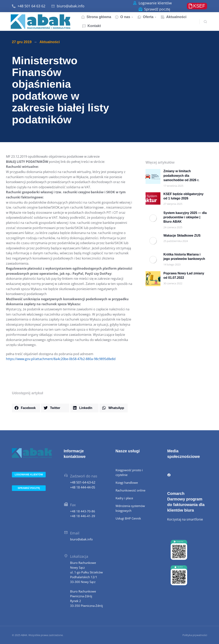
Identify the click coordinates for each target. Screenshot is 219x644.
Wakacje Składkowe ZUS (182, 236)
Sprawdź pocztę (157, 9)
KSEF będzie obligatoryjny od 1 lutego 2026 (183, 196)
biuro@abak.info (71, 6)
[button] (26, 408)
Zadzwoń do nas (84, 476)
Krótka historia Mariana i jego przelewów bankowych (184, 257)
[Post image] (153, 176)
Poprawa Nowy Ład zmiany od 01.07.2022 (184, 275)
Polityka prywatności (195, 635)
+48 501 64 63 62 (31, 6)
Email (75, 533)
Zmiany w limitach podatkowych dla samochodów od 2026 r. (181, 176)
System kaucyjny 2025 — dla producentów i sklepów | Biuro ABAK (185, 217)
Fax (73, 505)
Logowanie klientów (155, 3)
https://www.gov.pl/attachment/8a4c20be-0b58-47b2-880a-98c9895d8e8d (61, 359)
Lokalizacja (79, 556)
